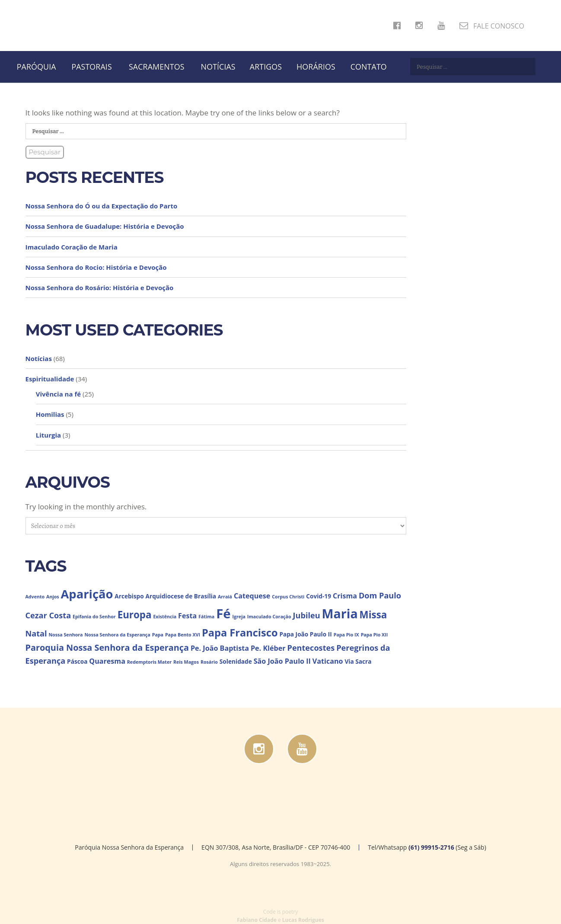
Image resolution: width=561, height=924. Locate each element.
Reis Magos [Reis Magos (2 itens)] (186, 662)
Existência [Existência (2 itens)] (165, 617)
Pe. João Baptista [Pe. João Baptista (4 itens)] (220, 648)
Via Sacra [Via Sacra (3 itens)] (358, 661)
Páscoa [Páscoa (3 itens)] (77, 661)
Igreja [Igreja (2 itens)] (239, 617)
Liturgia (48, 435)
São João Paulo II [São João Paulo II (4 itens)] (282, 661)
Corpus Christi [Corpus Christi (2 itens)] (288, 597)
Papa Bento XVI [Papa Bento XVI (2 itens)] (183, 635)
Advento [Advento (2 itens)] (35, 597)
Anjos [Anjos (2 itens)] (53, 597)
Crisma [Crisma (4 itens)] (345, 596)
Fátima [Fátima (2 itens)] (206, 617)
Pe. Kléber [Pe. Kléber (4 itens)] (268, 648)
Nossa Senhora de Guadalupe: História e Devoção (105, 226)
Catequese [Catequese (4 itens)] (252, 596)
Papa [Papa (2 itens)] (158, 635)
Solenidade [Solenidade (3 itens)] (236, 661)
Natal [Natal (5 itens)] (36, 633)
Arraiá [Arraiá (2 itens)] (225, 597)
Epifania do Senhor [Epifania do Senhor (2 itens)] (94, 617)
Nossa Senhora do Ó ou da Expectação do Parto (102, 206)
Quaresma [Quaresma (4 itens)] (107, 661)
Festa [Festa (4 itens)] (187, 616)
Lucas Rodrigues (303, 920)
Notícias (218, 67)
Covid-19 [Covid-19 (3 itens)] (319, 596)
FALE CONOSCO (492, 26)
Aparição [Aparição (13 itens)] (87, 594)
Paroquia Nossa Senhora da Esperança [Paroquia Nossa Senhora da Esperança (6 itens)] (107, 647)
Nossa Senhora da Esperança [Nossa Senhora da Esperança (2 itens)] (117, 635)
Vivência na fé (58, 394)
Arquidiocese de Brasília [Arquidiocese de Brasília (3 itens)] (181, 596)
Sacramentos (157, 67)
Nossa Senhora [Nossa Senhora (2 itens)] (65, 635)
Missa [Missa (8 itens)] (373, 615)
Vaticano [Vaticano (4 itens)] (328, 661)
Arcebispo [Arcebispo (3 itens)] (129, 596)
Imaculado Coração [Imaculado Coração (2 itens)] (269, 617)
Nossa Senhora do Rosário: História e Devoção (100, 288)
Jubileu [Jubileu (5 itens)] (307, 615)
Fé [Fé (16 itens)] (223, 614)
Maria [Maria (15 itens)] (340, 613)
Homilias (50, 414)
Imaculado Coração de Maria (72, 247)
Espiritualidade (50, 379)
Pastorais (91, 67)
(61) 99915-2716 (431, 847)
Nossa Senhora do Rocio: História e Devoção (96, 267)
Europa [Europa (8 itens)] (135, 615)
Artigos (266, 67)
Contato (369, 67)
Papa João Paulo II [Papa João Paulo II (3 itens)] (305, 634)
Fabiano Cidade (257, 920)
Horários (316, 67)
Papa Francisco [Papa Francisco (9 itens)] (240, 633)
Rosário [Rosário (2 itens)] (209, 662)
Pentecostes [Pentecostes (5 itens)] (311, 648)
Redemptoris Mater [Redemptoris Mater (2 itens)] (149, 662)
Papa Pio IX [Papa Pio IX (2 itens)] (346, 635)
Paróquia (37, 67)
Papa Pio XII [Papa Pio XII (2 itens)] (375, 635)
